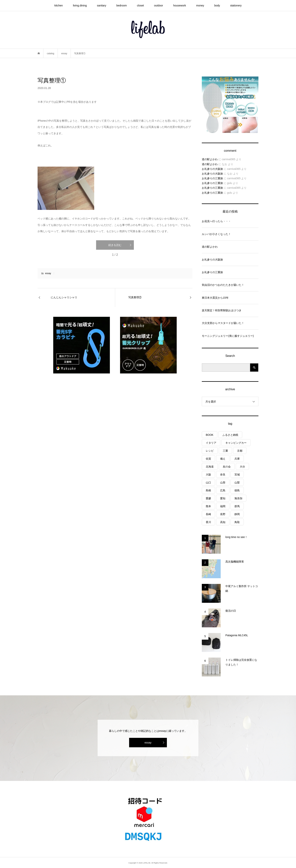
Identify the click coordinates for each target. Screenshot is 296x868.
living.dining (80, 5)
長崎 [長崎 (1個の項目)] (208, 514)
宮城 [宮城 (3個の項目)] (237, 475)
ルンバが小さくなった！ (216, 234)
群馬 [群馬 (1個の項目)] (237, 506)
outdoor (158, 5)
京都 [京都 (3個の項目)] (240, 451)
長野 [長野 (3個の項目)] (223, 514)
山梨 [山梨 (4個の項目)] (237, 482)
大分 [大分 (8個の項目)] (242, 467)
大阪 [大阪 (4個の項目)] (208, 475)
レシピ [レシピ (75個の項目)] (210, 451)
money (200, 5)
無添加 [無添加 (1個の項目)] (238, 498)
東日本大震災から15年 (215, 298)
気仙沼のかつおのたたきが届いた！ (223, 285)
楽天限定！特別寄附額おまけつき (222, 310)
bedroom (121, 5)
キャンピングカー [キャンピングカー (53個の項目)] (236, 443)
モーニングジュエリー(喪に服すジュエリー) (228, 336)
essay (48, 273)
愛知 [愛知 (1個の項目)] (223, 498)
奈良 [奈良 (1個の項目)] (223, 475)
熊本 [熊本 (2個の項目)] (208, 506)
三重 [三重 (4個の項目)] (225, 451)
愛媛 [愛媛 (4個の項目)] (208, 498)
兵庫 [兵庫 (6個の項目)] (237, 459)
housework (180, 5)
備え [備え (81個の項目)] (223, 459)
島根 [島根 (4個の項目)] (208, 490)
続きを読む (115, 245)
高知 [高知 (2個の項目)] (223, 522)
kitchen (59, 5)
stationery (236, 5)
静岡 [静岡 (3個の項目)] (237, 514)
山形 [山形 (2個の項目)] (223, 482)
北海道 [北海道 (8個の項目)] (210, 467)
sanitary (101, 5)
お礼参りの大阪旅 (212, 169)
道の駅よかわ (210, 159)
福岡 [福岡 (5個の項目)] (223, 506)
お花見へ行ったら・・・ (216, 221)
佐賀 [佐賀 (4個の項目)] (208, 459)
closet (141, 5)
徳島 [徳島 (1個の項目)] (237, 490)
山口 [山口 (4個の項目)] (208, 482)
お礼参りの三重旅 (212, 178)
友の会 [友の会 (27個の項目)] (227, 467)
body (217, 5)
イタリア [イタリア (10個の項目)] (211, 443)
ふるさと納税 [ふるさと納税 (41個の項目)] (230, 435)
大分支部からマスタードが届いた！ (223, 323)
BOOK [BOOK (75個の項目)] (210, 435)
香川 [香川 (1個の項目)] (208, 522)
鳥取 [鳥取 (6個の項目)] (237, 522)
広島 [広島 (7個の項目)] (223, 490)
